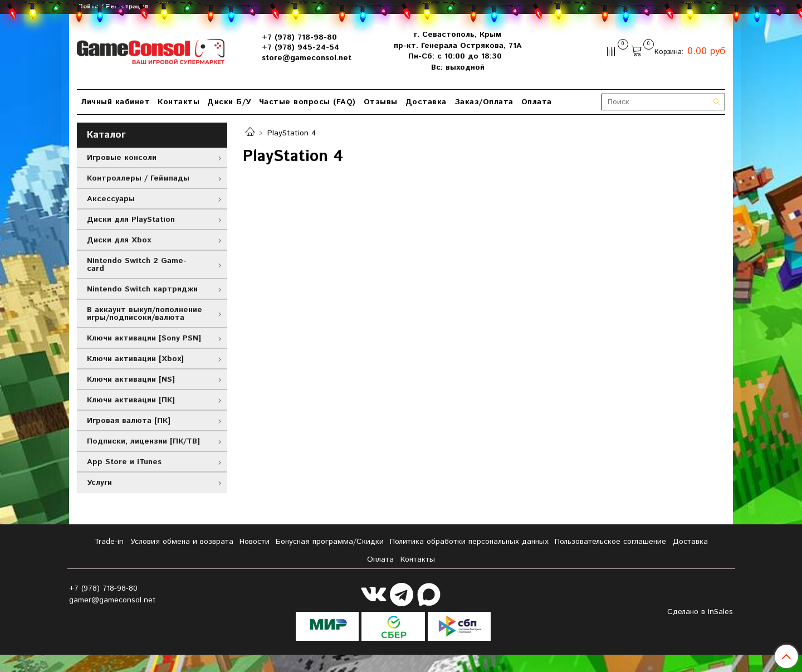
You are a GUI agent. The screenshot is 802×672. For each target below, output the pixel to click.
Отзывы (381, 102)
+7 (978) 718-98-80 (299, 37)
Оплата (537, 102)
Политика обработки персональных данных (469, 542)
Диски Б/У (229, 102)
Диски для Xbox (119, 240)
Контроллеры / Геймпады (138, 178)
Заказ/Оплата (484, 102)
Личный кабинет (115, 102)
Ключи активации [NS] (131, 379)
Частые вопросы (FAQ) (307, 102)
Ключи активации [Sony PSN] (144, 338)
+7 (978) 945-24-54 (300, 47)
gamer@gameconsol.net (113, 600)
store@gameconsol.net (307, 58)
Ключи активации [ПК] (131, 400)
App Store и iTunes (124, 462)
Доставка (426, 102)
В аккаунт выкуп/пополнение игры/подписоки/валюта (145, 314)
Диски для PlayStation (131, 220)
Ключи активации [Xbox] (135, 359)
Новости (255, 542)
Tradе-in (109, 542)
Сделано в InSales (700, 612)
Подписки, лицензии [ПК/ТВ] (143, 441)
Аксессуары (111, 199)
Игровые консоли (122, 158)
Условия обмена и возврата (182, 542)
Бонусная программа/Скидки (330, 542)
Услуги (99, 483)
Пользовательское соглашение (610, 542)
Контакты (179, 102)
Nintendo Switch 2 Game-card (137, 265)
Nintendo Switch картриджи (142, 289)
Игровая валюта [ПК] (129, 421)
